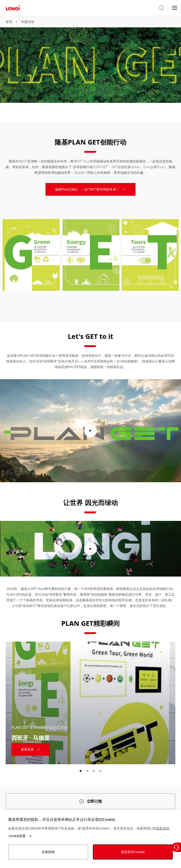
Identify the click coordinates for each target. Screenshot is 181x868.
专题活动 (28, 22)
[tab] (81, 771)
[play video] (90, 431)
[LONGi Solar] (13, 8)
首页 (9, 22)
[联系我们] (176, 847)
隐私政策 (163, 828)
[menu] (175, 8)
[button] (161, 8)
